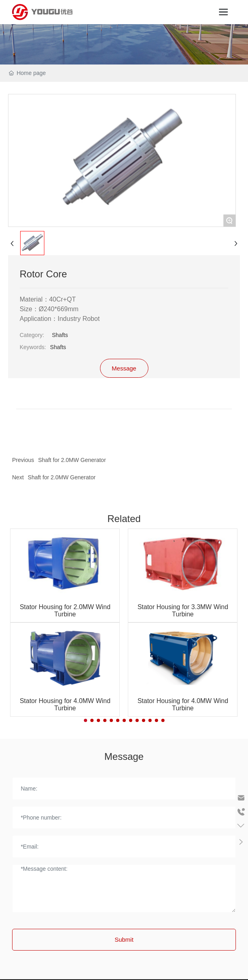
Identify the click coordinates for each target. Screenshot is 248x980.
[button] (85, 720)
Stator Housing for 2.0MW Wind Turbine (65, 611)
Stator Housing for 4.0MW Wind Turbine (65, 704)
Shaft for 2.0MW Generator (62, 477)
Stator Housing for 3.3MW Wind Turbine (183, 611)
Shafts (60, 335)
